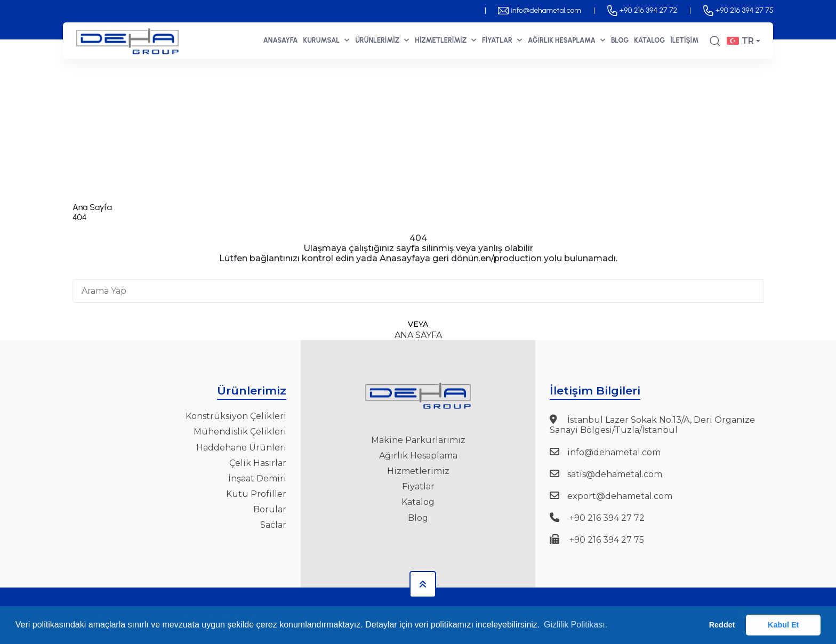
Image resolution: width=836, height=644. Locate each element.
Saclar (273, 525)
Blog (418, 518)
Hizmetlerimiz (418, 471)
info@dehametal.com (539, 10)
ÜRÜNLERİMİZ (382, 40)
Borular (270, 509)
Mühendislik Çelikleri (240, 432)
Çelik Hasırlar (258, 463)
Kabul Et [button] (783, 625)
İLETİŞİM (684, 40)
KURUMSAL (327, 40)
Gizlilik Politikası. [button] (576, 625)
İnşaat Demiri (257, 478)
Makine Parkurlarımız (418, 440)
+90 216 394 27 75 (738, 10)
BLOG (620, 40)
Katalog (418, 502)
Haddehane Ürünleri (241, 448)
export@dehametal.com (620, 496)
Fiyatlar (418, 486)
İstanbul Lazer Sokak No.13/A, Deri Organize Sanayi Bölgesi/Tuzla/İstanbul (652, 425)
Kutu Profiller (256, 494)
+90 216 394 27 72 (642, 10)
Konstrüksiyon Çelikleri (236, 416)
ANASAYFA (280, 40)
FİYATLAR (502, 40)
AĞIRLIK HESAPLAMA (567, 40)
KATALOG (649, 40)
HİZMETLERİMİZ (446, 40)
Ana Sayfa (92, 207)
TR (740, 41)
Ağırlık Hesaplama (418, 456)
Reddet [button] (722, 625)
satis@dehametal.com (615, 474)
